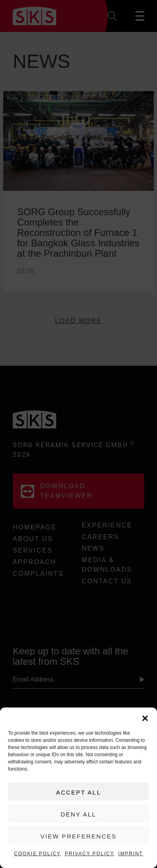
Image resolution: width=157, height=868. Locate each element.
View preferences (78, 836)
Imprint (131, 854)
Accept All (78, 792)
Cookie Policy (37, 854)
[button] (145, 717)
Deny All (78, 814)
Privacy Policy (90, 854)
